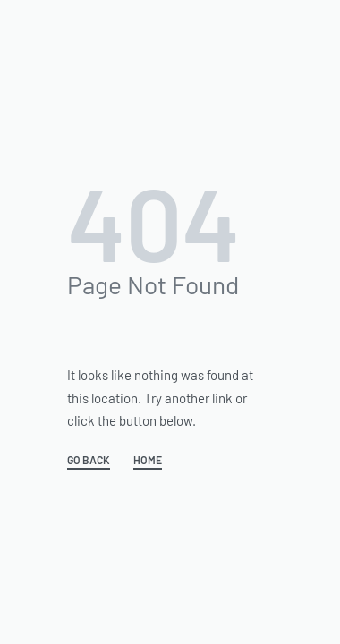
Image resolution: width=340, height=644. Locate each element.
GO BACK (89, 460)
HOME (148, 460)
